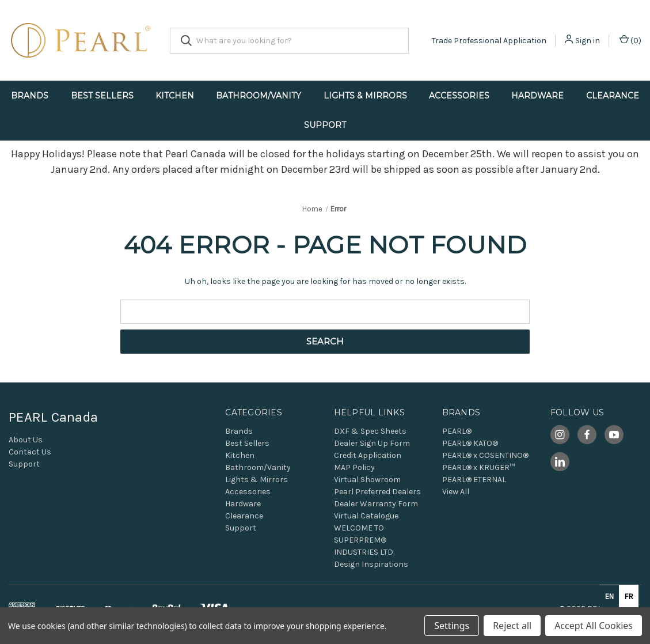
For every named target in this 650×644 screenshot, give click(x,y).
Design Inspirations (371, 564)
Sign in (588, 41)
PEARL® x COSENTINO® (485, 455)
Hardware (537, 96)
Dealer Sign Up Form (372, 443)
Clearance (613, 96)
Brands (30, 96)
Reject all (512, 626)
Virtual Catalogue (366, 516)
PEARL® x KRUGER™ (478, 467)
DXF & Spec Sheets (370, 431)
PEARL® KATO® (470, 443)
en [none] (609, 596)
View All (456, 492)
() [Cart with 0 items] (630, 40)
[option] (629, 596)
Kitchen (175, 96)
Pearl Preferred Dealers (377, 492)
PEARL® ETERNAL (474, 480)
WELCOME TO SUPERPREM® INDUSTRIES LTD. (364, 540)
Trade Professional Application (489, 41)
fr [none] (629, 596)
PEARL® (457, 431)
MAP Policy (354, 467)
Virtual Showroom (367, 480)
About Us (26, 440)
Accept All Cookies (594, 626)
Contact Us (30, 452)
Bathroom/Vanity (259, 96)
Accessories (459, 96)
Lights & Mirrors (365, 96)
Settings (452, 626)
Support (325, 125)
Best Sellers (102, 96)
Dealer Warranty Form (376, 504)
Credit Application (368, 455)
